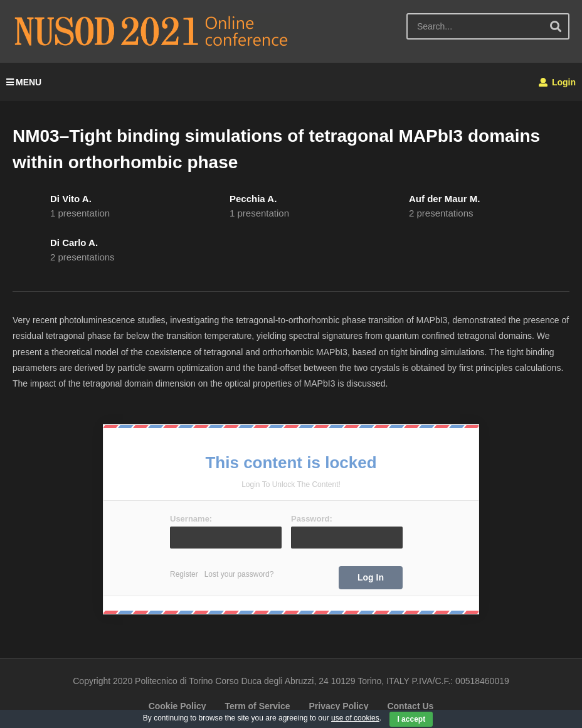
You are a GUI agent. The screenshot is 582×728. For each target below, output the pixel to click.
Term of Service (257, 706)
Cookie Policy (177, 706)
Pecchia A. (253, 199)
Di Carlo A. (74, 243)
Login (557, 82)
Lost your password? (239, 574)
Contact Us (410, 706)
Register (184, 574)
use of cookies (355, 718)
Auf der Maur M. (444, 199)
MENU (24, 82)
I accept (411, 719)
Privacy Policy (338, 706)
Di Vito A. (71, 199)
